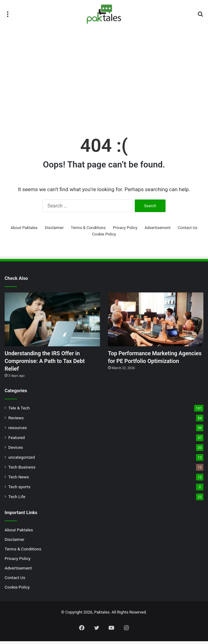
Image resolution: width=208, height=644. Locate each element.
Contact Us (188, 228)
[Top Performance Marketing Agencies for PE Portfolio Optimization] (156, 319)
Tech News (19, 480)
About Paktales (24, 228)
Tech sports (19, 489)
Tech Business (22, 470)
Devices (16, 450)
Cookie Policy (104, 234)
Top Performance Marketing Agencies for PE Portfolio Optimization (147, 362)
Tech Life (17, 499)
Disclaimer (54, 228)
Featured (16, 440)
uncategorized (22, 460)
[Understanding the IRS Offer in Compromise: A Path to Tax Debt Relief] (52, 319)
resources (18, 430)
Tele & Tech (19, 411)
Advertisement (158, 228)
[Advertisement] (104, 80)
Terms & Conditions (88, 228)
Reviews (16, 421)
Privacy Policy (125, 228)
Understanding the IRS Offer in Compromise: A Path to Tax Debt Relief (49, 362)
